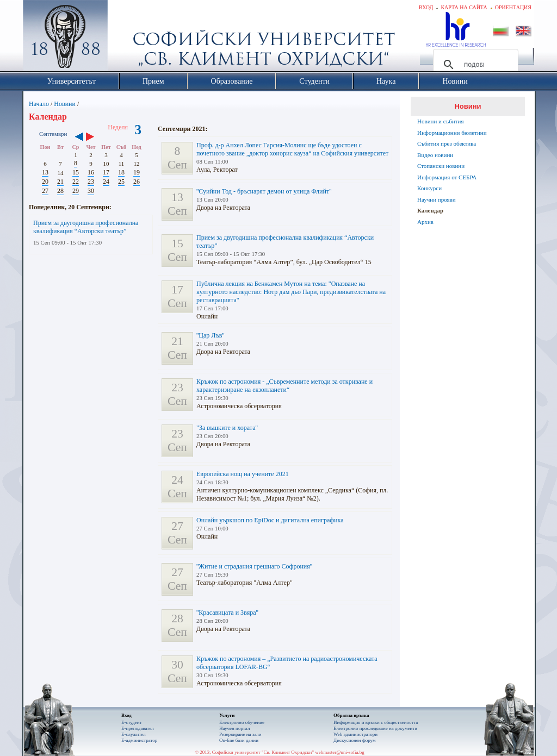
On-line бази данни (239, 740)
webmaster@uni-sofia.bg (340, 752)
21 (60, 182)
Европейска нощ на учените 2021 (243, 474)
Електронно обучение (242, 722)
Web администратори (355, 734)
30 (91, 191)
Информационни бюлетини (452, 133)
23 (91, 182)
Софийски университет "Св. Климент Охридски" (127, 38)
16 (91, 172)
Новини (65, 104)
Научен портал (234, 728)
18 (121, 172)
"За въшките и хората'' (227, 428)
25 (121, 182)
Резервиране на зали (240, 734)
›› (95, 138)
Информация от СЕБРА (447, 177)
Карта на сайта (464, 7)
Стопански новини (441, 166)
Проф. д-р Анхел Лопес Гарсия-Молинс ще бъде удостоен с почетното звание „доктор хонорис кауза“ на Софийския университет (292, 149)
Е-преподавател (138, 728)
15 (76, 172)
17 (106, 172)
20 (45, 182)
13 (45, 172)
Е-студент (132, 722)
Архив (425, 222)
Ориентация (513, 7)
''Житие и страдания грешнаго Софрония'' (254, 566)
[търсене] (474, 65)
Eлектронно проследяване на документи (375, 728)
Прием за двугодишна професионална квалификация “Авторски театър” (86, 227)
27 (45, 191)
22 (76, 182)
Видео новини (435, 155)
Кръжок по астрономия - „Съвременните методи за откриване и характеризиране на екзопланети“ (284, 386)
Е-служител (134, 734)
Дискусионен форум (355, 740)
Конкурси (429, 188)
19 (137, 172)
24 (106, 182)
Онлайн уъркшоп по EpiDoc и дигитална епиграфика (270, 520)
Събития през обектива (447, 143)
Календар (430, 210)
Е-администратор (139, 740)
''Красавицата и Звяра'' (227, 613)
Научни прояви (437, 199)
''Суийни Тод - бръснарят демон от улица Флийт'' (264, 191)
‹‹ (79, 138)
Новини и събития (441, 121)
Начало (39, 104)
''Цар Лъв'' (211, 335)
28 (60, 191)
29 (76, 191)
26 (137, 182)
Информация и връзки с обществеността (376, 722)
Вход (426, 7)
